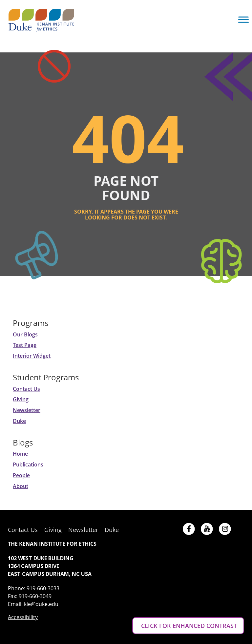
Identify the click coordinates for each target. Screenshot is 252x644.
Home (20, 454)
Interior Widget (32, 356)
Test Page (25, 345)
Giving (21, 399)
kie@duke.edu (41, 604)
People (21, 475)
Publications (28, 464)
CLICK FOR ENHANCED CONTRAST (188, 626)
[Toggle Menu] (243, 19)
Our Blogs (25, 334)
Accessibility (23, 617)
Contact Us (26, 389)
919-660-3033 (43, 588)
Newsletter (27, 410)
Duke (19, 421)
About (21, 486)
